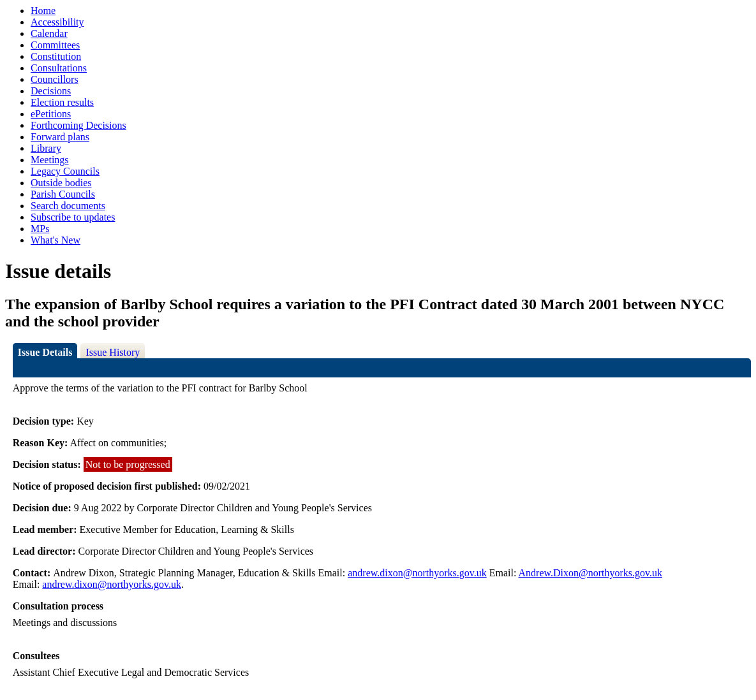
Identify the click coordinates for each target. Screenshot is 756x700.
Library (46, 148)
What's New (56, 240)
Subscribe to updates (73, 217)
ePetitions (51, 114)
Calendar (49, 33)
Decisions (51, 91)
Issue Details (45, 352)
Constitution (56, 56)
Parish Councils (63, 194)
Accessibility (57, 22)
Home (43, 11)
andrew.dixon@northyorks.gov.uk (417, 573)
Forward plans (60, 137)
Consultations (59, 68)
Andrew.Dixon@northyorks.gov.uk (591, 573)
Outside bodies (61, 183)
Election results (62, 102)
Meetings (50, 160)
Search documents (68, 206)
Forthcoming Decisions (78, 125)
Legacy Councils (65, 171)
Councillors (55, 79)
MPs (40, 229)
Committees (55, 45)
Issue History (113, 352)
